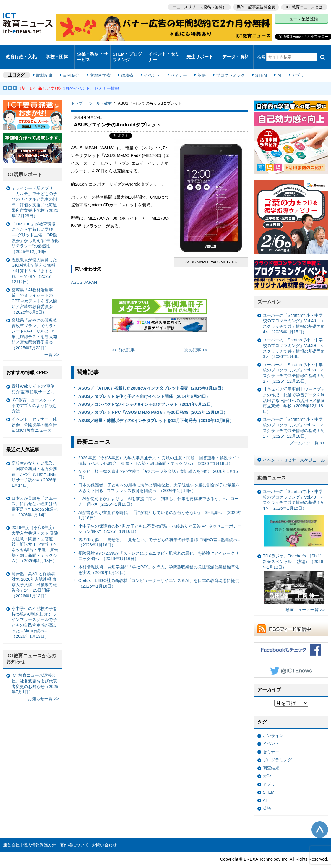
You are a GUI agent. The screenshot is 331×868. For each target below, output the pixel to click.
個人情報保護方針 (40, 835)
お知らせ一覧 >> (43, 688)
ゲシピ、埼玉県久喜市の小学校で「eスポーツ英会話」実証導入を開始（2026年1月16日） (158, 464)
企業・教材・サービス (92, 51)
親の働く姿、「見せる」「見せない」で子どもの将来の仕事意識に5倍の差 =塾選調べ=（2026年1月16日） (159, 532)
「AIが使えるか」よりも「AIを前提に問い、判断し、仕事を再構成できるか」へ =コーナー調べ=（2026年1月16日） (159, 491)
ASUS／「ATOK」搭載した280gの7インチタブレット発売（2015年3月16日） (152, 378)
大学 (267, 766)
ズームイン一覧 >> (307, 433)
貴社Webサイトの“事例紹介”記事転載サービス (33, 379)
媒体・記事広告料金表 (255, 6)
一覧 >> (52, 344)
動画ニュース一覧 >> (305, 599)
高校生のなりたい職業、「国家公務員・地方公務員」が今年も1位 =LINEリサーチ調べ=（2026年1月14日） (34, 464)
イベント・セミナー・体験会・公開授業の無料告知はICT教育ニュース (34, 414)
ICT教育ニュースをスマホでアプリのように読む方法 (34, 395)
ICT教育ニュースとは (304, 6)
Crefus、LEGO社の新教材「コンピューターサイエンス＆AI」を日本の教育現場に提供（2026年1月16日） (159, 573)
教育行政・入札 (21, 52)
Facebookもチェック (291, 639)
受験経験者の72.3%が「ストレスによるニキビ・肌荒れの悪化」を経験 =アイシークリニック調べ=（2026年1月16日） (159, 546)
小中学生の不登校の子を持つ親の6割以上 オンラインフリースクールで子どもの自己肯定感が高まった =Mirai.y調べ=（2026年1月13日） (34, 612)
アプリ (291, 66)
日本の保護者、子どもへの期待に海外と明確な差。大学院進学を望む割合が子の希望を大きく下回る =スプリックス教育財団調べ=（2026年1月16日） (159, 477)
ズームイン (269, 291)
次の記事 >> (196, 340)
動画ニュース (272, 467)
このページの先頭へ (320, 819)
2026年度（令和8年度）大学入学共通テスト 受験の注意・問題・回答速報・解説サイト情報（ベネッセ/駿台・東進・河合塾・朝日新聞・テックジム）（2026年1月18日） (159, 450)
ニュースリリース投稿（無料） (197, 6)
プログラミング (226, 66)
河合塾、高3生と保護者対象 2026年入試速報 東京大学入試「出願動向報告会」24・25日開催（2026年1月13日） (34, 574)
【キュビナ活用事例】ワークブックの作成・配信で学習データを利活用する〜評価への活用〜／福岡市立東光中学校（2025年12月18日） (294, 390)
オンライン (273, 725)
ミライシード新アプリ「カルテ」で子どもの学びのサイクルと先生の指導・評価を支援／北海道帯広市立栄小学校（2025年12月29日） (35, 192)
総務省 (127, 66)
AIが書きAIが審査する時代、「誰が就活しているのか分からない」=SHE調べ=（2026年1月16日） (160, 505)
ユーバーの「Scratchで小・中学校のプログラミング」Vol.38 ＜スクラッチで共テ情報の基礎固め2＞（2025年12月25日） (294, 363)
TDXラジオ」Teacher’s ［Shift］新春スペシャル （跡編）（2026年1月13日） (293, 569)
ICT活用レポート (24, 164)
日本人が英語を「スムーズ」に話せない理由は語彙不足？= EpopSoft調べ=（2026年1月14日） (35, 496)
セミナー (177, 66)
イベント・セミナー (164, 51)
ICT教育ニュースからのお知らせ (31, 648)
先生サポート (200, 52)
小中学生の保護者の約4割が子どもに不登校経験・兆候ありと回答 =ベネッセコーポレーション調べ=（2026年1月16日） (160, 519)
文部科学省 (101, 66)
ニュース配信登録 (301, 18)
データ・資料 (236, 52)
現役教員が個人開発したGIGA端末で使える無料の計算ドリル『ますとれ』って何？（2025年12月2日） (34, 260)
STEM (256, 66)
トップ (77, 93)
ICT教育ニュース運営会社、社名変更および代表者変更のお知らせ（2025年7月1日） (35, 673)
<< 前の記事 (123, 340)
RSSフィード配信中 (291, 619)
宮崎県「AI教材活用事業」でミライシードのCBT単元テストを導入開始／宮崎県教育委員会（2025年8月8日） (34, 291)
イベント (151, 66)
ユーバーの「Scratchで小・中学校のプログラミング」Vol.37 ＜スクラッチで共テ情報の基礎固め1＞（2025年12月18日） (294, 417)
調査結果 (271, 757)
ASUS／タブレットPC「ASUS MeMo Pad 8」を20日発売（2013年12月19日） (153, 402)
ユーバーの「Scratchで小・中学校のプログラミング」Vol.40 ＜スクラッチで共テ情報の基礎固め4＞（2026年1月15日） (294, 313)
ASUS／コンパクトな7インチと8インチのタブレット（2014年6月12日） (147, 394)
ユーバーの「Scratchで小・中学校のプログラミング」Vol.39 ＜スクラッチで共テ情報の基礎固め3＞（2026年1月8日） (294, 338)
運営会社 (11, 835)
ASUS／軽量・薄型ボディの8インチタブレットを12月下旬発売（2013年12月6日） (156, 410)
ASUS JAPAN (84, 272)
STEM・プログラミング (128, 51)
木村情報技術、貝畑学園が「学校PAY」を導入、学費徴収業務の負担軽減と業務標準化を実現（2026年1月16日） (159, 559)
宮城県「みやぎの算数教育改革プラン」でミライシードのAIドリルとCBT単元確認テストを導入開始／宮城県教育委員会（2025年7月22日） (34, 324)
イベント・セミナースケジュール (294, 450)
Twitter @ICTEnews (291, 660)
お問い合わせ (104, 835)
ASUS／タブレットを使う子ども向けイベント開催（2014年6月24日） (144, 386)
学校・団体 (57, 52)
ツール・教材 (100, 93)
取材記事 (47, 66)
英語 (199, 66)
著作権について (74, 835)
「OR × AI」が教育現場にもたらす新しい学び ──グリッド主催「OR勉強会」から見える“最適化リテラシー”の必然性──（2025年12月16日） (35, 228)
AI (273, 66)
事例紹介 (73, 66)
